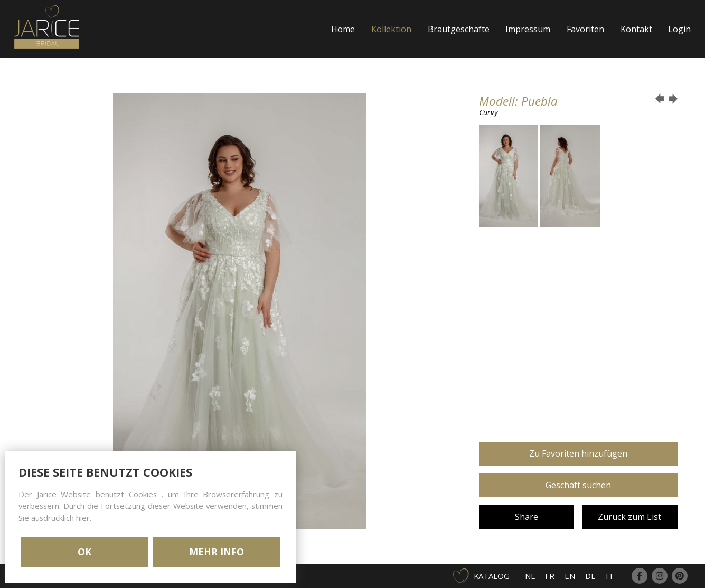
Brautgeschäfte (459, 29)
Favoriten (585, 29)
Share (527, 517)
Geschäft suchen (578, 485)
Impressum (528, 29)
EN (570, 576)
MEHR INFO (217, 552)
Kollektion (391, 29)
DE (590, 576)
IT (610, 576)
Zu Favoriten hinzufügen (578, 453)
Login (679, 29)
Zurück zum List (629, 517)
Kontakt (636, 29)
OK (84, 552)
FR (550, 576)
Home (343, 29)
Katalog (492, 576)
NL (530, 576)
